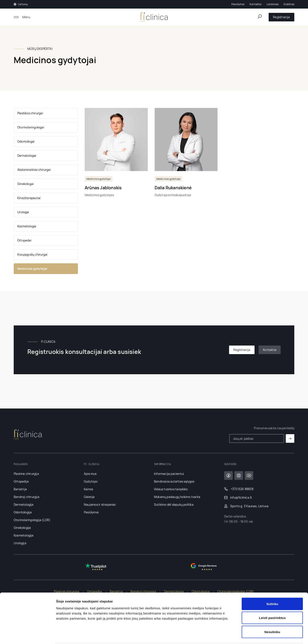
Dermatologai (27, 156)
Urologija (20, 543)
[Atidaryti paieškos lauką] (260, 16)
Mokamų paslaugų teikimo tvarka (177, 497)
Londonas (273, 4)
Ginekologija (22, 528)
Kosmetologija (24, 535)
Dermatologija (24, 505)
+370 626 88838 (239, 489)
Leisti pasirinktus (272, 602)
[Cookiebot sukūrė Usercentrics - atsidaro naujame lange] (28, 636)
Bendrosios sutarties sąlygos (174, 481)
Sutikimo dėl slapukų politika (174, 505)
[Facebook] (228, 476)
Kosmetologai (27, 226)
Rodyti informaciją (219, 636)
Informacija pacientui (169, 474)
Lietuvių (21, 4)
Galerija (89, 497)
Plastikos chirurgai (30, 113)
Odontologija (23, 512)
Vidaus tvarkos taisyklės (171, 489)
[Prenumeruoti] (290, 438)
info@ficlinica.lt (238, 497)
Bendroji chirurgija (27, 497)
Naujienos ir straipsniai (100, 505)
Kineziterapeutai (29, 198)
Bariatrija (20, 489)
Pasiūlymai (238, 4)
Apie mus (90, 474)
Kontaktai (256, 4)
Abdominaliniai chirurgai (34, 170)
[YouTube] (249, 476)
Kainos (88, 489)
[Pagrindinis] (154, 17)
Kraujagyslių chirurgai (32, 254)
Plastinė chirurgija (26, 474)
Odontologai (26, 141)
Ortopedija (21, 481)
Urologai (23, 212)
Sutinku (272, 588)
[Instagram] (239, 476)
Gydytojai (91, 481)
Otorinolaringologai (31, 127)
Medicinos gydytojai (32, 269)
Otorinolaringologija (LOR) (32, 520)
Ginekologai (25, 184)
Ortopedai (24, 240)
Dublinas (289, 4)
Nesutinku (272, 616)
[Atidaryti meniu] (22, 17)
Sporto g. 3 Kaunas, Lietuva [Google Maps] (246, 506)
